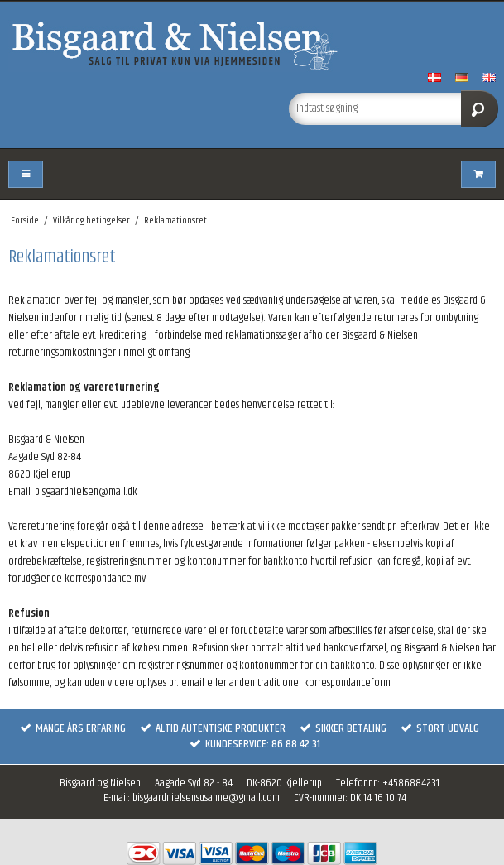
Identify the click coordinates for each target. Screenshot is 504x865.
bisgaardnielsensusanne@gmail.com (206, 798)
